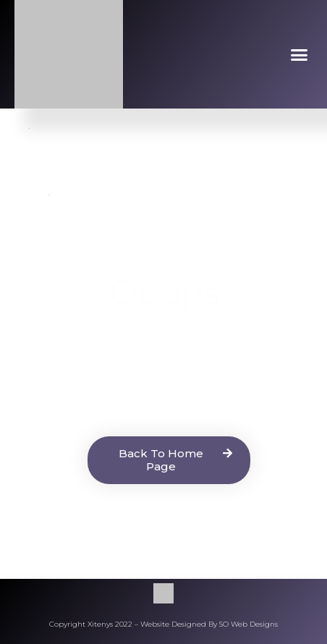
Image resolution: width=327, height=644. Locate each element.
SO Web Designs (249, 624)
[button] (300, 54)
